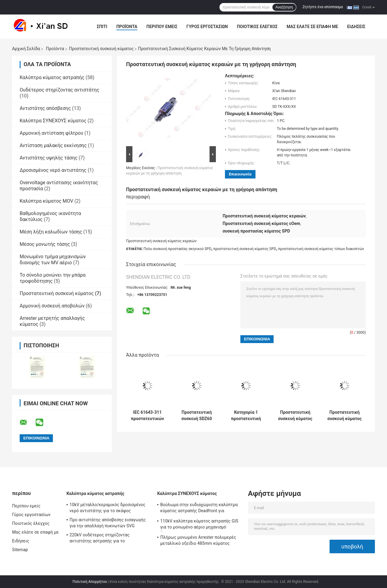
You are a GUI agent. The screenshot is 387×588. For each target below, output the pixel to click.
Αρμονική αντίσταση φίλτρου (51, 133)
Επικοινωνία (240, 174)
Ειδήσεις (356, 27)
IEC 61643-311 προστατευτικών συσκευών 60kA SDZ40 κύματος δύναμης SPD (148, 416)
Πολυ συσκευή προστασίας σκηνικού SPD (177, 249)
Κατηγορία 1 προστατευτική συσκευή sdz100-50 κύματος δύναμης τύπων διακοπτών (246, 416)
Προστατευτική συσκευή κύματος (101, 49)
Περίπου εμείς (162, 27)
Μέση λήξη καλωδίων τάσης (51, 232)
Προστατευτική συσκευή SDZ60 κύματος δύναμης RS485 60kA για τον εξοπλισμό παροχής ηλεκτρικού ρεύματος (197, 416)
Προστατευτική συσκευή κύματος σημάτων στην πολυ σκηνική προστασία (295, 416)
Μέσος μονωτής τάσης (45, 244)
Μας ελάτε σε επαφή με (312, 27)
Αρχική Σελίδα (26, 49)
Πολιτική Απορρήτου (90, 582)
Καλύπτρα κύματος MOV (46, 201)
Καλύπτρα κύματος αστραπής (52, 77)
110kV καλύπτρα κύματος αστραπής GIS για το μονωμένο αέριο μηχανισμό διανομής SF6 (199, 525)
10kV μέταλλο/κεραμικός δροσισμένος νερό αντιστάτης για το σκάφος (107, 508)
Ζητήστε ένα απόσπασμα (323, 7)
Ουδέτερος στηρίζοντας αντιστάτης (59, 90)
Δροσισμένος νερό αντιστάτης (53, 170)
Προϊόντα (127, 27)
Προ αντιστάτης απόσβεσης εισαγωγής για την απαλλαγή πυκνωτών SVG (108, 523)
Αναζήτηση (284, 7)
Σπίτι (102, 27)
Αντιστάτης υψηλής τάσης (49, 158)
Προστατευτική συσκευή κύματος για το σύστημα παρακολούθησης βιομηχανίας (345, 416)
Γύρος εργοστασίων (207, 27)
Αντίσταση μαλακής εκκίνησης (53, 145)
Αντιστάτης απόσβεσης (45, 108)
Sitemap (20, 550)
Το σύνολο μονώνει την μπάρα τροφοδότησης (53, 278)
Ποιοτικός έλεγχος (257, 27)
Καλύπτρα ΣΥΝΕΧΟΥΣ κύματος (53, 121)
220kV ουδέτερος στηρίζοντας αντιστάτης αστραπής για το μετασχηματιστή (100, 539)
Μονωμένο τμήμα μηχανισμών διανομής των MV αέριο (53, 260)
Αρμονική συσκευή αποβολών (52, 306)
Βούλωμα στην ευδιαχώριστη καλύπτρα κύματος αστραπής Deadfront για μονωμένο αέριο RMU (199, 509)
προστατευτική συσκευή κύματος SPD (245, 249)
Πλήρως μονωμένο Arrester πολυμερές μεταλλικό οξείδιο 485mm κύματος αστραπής (198, 541)
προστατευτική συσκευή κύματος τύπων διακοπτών (321, 249)
